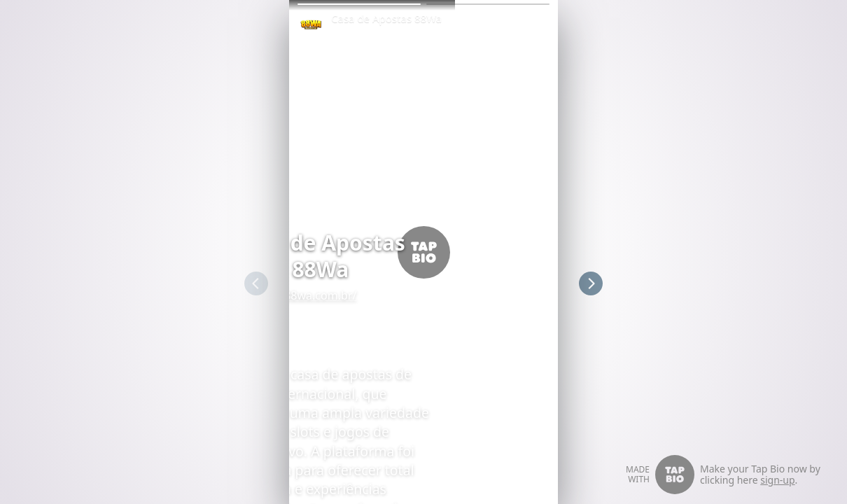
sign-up (777, 480)
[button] (359, 4)
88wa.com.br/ (423, 295)
